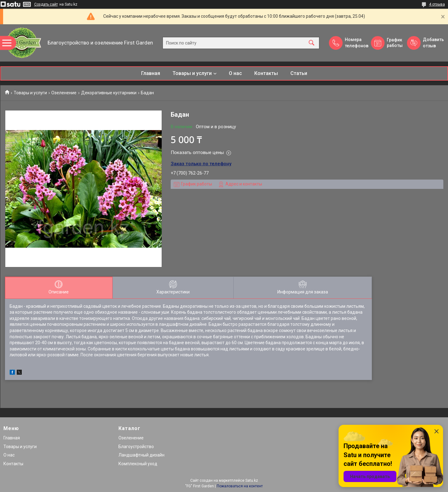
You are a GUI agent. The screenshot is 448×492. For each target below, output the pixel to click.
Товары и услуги (192, 73)
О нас (235, 73)
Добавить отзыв (433, 43)
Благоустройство (136, 447)
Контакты (266, 73)
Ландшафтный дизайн (141, 455)
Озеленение (64, 93)
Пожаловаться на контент (240, 486)
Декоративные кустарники (109, 93)
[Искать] (312, 43)
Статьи (299, 73)
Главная (151, 73)
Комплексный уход (138, 464)
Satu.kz (252, 480)
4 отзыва (437, 4)
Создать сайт (46, 4)
